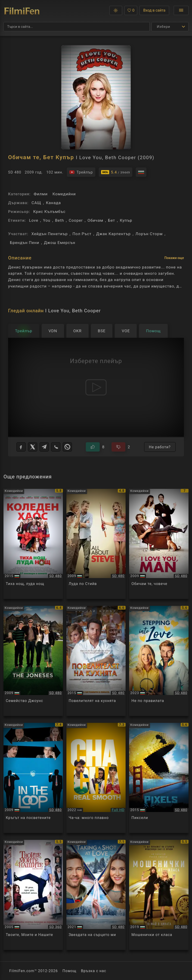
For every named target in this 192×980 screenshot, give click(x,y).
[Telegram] (44, 447)
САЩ (36, 203)
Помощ (69, 971)
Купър (126, 220)
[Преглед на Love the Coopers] (33, 544)
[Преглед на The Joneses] (33, 661)
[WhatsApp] (67, 447)
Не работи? (160, 447)
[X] (33, 447)
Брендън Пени (25, 243)
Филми (40, 194)
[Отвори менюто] (181, 10)
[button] (116, 10)
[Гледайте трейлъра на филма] (81, 172)
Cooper (76, 220)
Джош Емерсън (60, 243)
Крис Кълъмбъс (49, 212)
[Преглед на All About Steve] (96, 544)
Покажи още (174, 258)
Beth (60, 220)
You (47, 220)
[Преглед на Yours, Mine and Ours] (33, 895)
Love (34, 220)
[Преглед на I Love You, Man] (159, 544)
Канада (53, 203)
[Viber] (56, 447)
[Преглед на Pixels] (159, 778)
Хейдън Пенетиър (50, 234)
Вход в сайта (154, 10)
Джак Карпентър (113, 234)
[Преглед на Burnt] (96, 661)
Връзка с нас (94, 971)
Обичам (95, 220)
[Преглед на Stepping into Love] (159, 661)
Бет (112, 220)
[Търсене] (77, 27)
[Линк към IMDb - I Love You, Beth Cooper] (116, 172)
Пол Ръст (82, 234)
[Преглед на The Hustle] (159, 895)
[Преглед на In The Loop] (33, 778)
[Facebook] (21, 447)
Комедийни (64, 194)
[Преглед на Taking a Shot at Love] (96, 895)
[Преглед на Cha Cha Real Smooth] (96, 778)
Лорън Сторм (149, 234)
